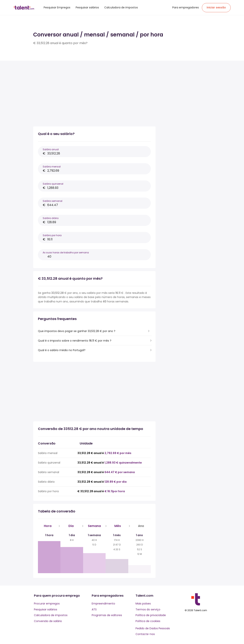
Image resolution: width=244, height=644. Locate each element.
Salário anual (51, 149)
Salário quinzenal (53, 184)
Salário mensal (52, 167)
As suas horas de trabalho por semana (66, 253)
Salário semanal (53, 201)
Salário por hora (52, 235)
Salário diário (51, 218)
